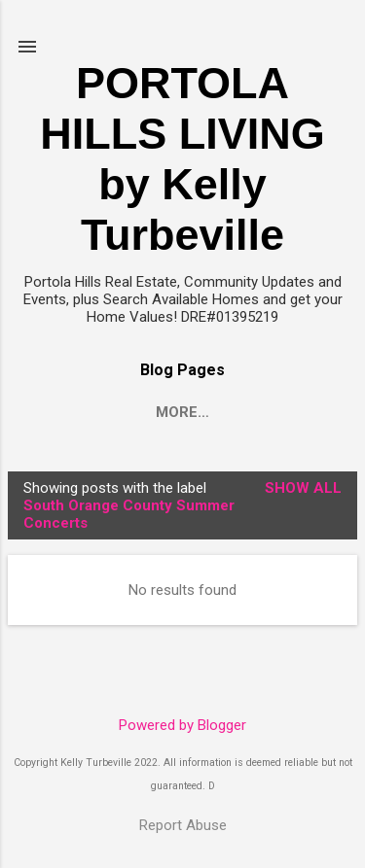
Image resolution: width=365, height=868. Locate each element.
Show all (303, 488)
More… (182, 412)
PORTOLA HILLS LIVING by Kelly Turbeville (182, 159)
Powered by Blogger (182, 725)
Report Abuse (183, 825)
